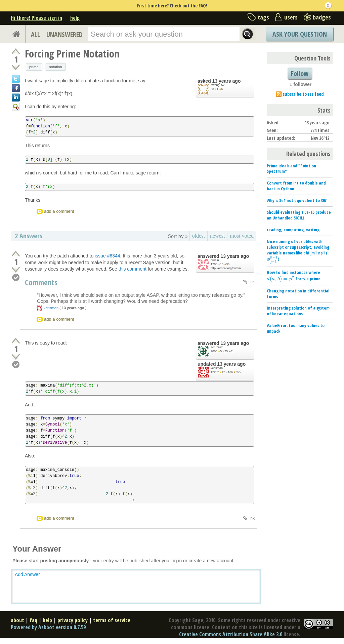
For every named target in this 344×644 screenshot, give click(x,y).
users (291, 17)
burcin (215, 260)
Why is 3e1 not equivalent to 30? (297, 200)
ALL (35, 34)
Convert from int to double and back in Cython (296, 186)
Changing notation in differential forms (298, 294)
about (17, 620)
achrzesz (217, 347)
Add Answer (27, 574)
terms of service (112, 620)
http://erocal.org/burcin (226, 268)
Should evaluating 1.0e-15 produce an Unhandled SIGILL (299, 215)
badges (322, 17)
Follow (300, 73)
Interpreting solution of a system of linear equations (298, 311)
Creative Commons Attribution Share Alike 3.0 (231, 634)
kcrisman (51, 308)
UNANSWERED (64, 34)
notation (56, 67)
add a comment (59, 211)
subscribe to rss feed (303, 94)
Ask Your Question (300, 34)
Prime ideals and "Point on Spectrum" (291, 169)
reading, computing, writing (293, 230)
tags (263, 17)
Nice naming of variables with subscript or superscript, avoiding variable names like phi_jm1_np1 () (298, 250)
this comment (133, 269)
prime (34, 67)
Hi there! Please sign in (36, 18)
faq (33, 620)
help (75, 18)
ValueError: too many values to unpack (296, 328)
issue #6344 (107, 256)
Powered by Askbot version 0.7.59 (48, 627)
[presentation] (272, 259)
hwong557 (218, 85)
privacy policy (73, 620)
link (252, 282)
